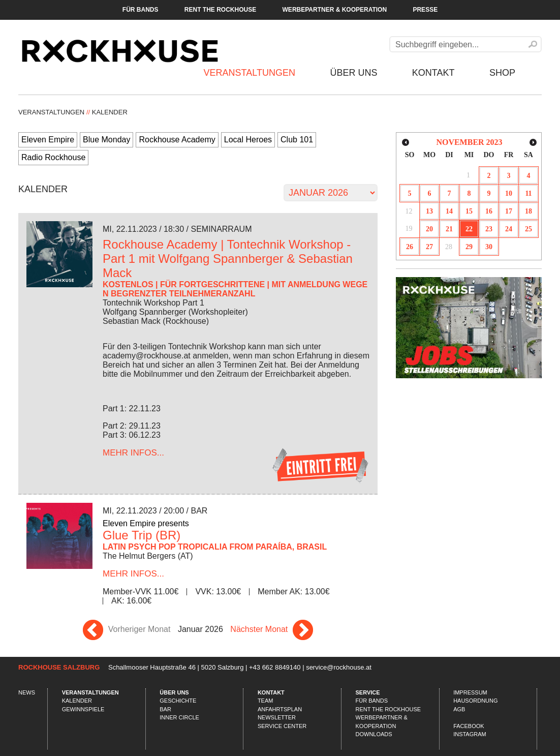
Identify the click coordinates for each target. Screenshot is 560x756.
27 (429, 247)
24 (509, 229)
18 (528, 211)
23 (489, 229)
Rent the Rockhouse (220, 10)
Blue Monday (106, 140)
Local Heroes (248, 140)
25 (528, 229)
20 (429, 229)
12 (409, 211)
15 (469, 211)
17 (509, 211)
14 (449, 211)
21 (449, 229)
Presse (425, 10)
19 (409, 229)
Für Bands (141, 10)
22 (469, 229)
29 (469, 247)
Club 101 (297, 140)
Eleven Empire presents (146, 523)
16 (489, 211)
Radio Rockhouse (53, 157)
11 (528, 193)
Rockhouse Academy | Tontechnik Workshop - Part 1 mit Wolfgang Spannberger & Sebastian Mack (228, 259)
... (133, 453)
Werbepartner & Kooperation (335, 10)
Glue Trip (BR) (142, 535)
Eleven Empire (48, 140)
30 (489, 247)
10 (509, 193)
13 (429, 211)
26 (410, 247)
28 (449, 247)
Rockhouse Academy (177, 140)
